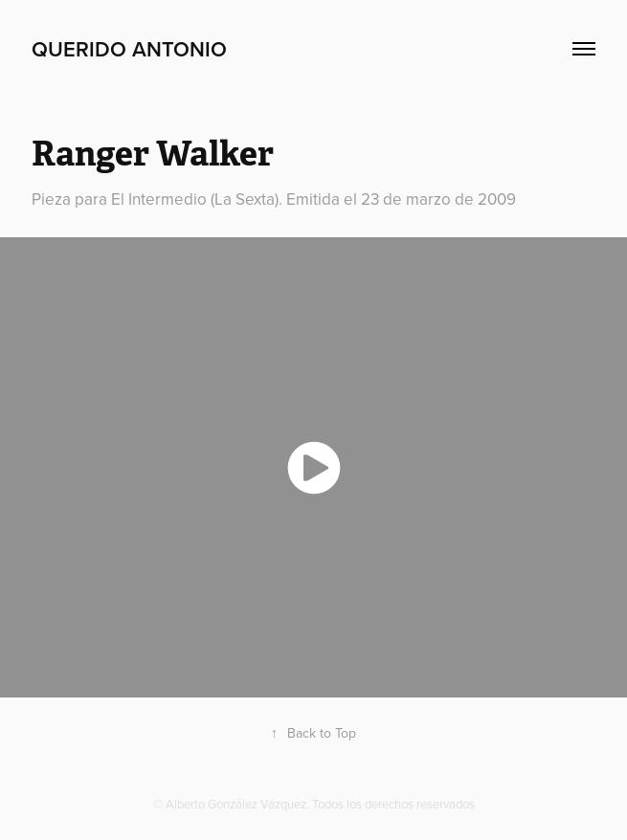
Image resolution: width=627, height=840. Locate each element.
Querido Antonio (129, 49)
